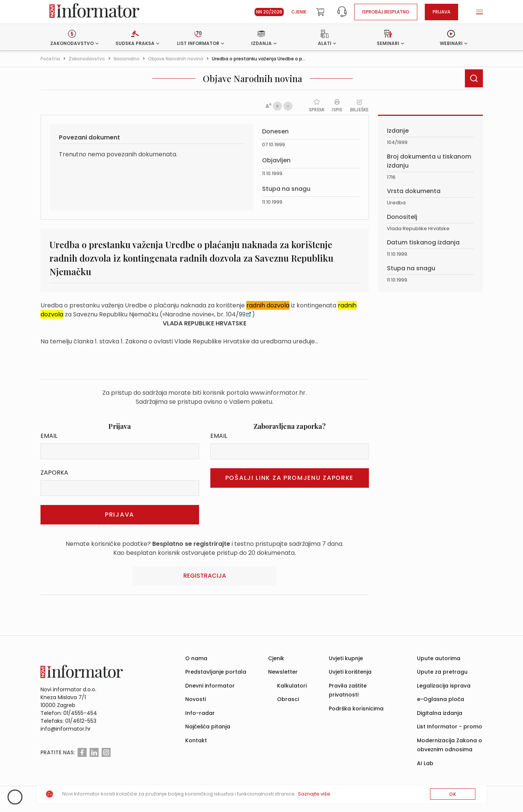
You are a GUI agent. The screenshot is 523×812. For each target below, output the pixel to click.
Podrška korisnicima (356, 709)
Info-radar (200, 713)
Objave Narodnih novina (176, 59)
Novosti (196, 699)
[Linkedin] (94, 752)
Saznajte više (314, 794)
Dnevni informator (210, 686)
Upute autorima (439, 658)
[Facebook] (82, 752)
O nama (196, 658)
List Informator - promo (450, 727)
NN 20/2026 (269, 12)
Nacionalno (127, 59)
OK (453, 794)
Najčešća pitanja (208, 727)
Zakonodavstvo (87, 59)
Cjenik (299, 12)
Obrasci (288, 699)
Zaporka (54, 473)
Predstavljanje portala (216, 672)
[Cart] (320, 12)
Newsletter (283, 672)
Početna (50, 59)
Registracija (205, 576)
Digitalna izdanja (440, 713)
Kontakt (196, 740)
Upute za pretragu (442, 672)
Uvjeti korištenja (350, 672)
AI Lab (425, 763)
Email (49, 436)
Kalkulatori (292, 686)
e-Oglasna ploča (441, 699)
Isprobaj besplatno (386, 12)
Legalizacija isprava (444, 686)
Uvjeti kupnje (346, 658)
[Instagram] (106, 752)
